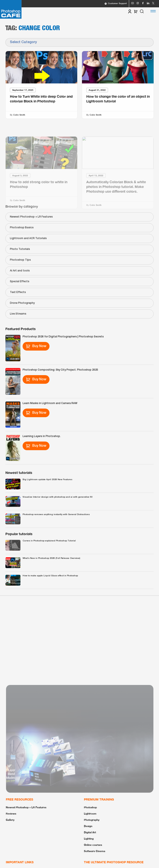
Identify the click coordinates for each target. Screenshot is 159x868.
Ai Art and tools (20, 271)
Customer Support (116, 4)
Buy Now (36, 346)
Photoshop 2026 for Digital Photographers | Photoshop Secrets (63, 337)
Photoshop (90, 807)
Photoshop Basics (22, 228)
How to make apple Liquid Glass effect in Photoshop (50, 576)
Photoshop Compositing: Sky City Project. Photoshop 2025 (60, 370)
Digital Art (90, 832)
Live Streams (18, 314)
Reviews (11, 814)
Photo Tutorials (20, 249)
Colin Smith (19, 115)
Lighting (89, 839)
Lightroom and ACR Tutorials (28, 238)
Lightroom (90, 814)
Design (88, 826)
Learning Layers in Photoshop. (42, 436)
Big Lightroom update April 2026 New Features (47, 480)
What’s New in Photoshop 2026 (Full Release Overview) (51, 558)
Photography (92, 820)
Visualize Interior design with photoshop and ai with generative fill (58, 497)
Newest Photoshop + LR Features (31, 217)
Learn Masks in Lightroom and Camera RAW (50, 403)
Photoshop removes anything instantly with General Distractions (56, 515)
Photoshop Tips (20, 260)
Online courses (93, 845)
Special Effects (20, 281)
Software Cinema (95, 851)
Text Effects (18, 292)
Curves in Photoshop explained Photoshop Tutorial (49, 541)
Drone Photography (22, 303)
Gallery (10, 820)
